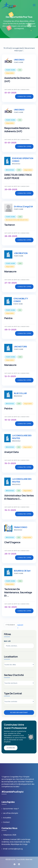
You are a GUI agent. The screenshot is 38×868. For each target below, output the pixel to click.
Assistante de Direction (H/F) (17, 80)
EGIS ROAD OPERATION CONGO (23, 160)
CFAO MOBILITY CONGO (21, 300)
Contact (6, 822)
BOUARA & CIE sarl (22, 571)
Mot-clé (7, 641)
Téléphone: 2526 (10, 835)
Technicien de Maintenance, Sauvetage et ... (18, 592)
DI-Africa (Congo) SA (23, 206)
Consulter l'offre (24, 96)
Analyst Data (11, 452)
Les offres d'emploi (10, 813)
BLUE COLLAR (20, 393)
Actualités (7, 818)
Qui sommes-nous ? (11, 809)
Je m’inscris (11, 748)
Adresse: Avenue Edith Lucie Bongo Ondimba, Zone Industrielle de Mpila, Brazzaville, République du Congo (16, 842)
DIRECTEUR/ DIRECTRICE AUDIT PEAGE (18, 176)
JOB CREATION (21, 253)
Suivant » (18, 625)
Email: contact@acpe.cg (13, 849)
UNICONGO (19, 60)
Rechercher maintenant (19, 712)
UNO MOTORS (20, 347)
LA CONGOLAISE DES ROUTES (22, 437)
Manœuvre (10, 271)
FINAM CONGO (21, 527)
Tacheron (10, 225)
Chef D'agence (12, 542)
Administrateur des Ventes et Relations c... (19, 497)
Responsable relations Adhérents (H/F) (17, 130)
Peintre (8, 318)
